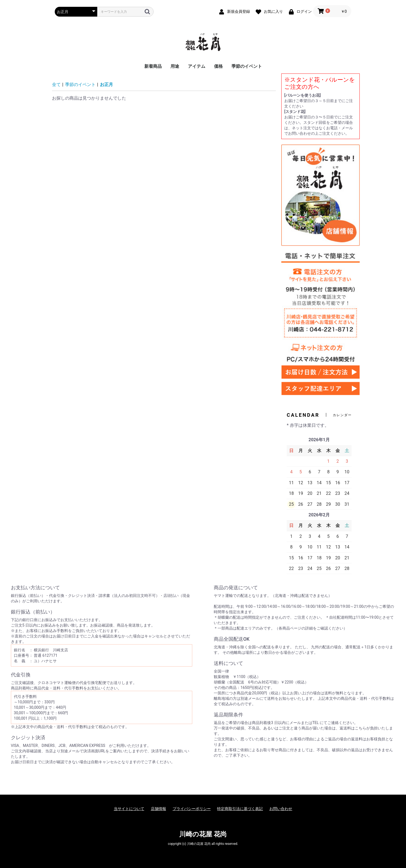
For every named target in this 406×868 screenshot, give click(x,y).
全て (56, 85)
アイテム (197, 66)
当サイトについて (129, 809)
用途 (175, 66)
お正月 (106, 85)
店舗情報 (158, 809)
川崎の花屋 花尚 (203, 834)
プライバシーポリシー (192, 809)
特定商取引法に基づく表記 (240, 809)
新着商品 (153, 66)
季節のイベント (247, 66)
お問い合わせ (281, 809)
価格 (218, 66)
